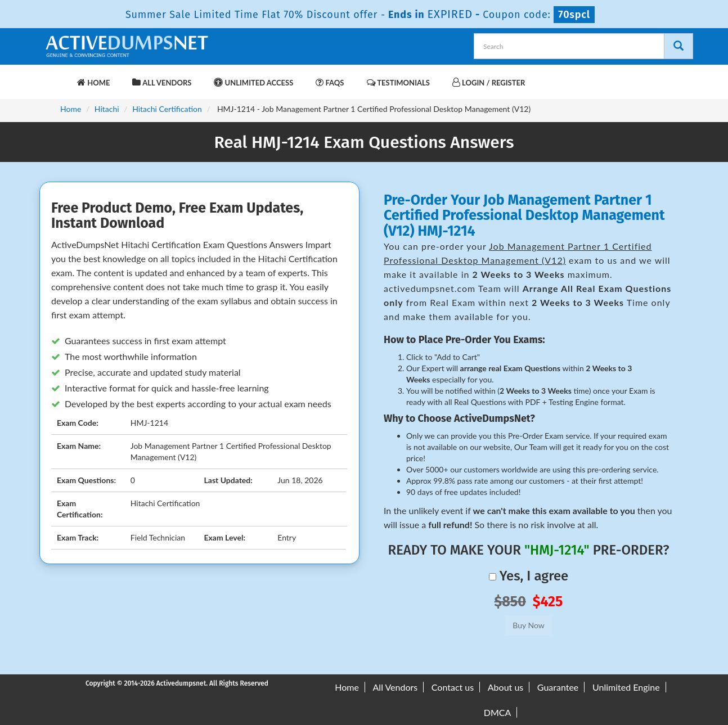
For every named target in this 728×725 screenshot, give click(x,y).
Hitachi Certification (167, 109)
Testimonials (398, 82)
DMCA (498, 712)
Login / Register (489, 82)
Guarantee (558, 687)
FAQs (330, 82)
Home (93, 82)
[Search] (678, 46)
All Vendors (162, 82)
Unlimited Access (253, 82)
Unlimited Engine (626, 687)
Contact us (453, 687)
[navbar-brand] (57, 77)
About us (505, 687)
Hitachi (107, 109)
